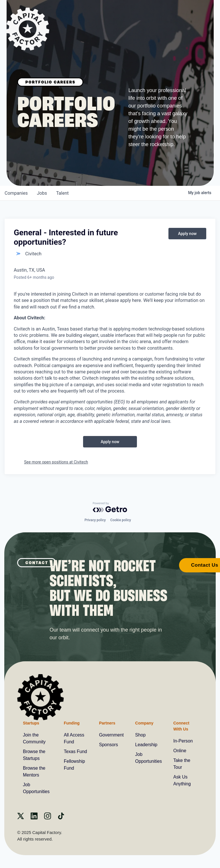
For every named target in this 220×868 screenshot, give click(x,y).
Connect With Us (182, 726)
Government (111, 735)
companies (16, 193)
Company (144, 723)
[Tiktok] (61, 818)
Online (180, 751)
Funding (71, 723)
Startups (31, 723)
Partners (106, 723)
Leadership (146, 745)
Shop (140, 735)
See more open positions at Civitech (56, 462)
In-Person (183, 741)
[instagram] (48, 818)
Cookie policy (121, 520)
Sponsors (108, 745)
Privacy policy (95, 520)
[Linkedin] (34, 818)
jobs (42, 193)
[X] (21, 818)
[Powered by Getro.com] (110, 507)
